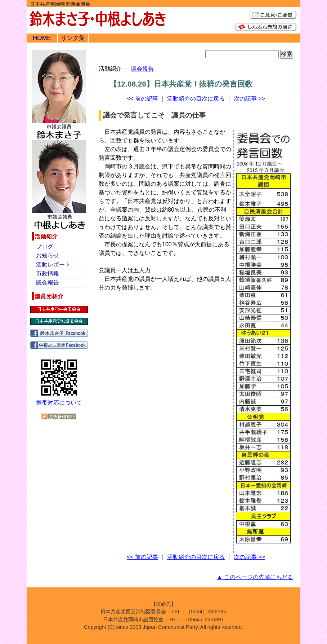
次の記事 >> (249, 99)
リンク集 (73, 38)
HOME (42, 38)
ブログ (45, 246)
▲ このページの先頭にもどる (255, 577)
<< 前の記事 (142, 99)
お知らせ (48, 255)
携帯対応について (59, 403)
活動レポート (53, 264)
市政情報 (48, 274)
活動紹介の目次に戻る (196, 99)
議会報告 (142, 69)
